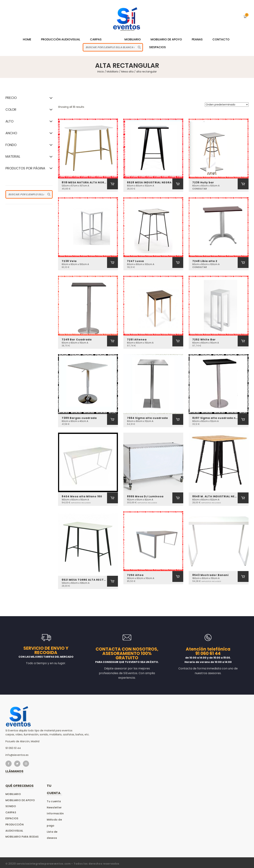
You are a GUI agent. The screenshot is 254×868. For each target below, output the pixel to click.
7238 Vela (69, 261)
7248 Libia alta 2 (205, 261)
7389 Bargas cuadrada (79, 418)
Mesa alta (127, 72)
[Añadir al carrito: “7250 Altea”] (178, 576)
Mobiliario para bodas (22, 837)
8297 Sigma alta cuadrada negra (215, 418)
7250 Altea (135, 575)
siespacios (157, 47)
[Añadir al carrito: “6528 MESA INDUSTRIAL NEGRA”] (178, 184)
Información (55, 813)
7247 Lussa (135, 261)
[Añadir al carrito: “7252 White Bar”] (243, 341)
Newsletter (54, 807)
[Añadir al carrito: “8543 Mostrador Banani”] (243, 576)
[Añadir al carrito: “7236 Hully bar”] (243, 184)
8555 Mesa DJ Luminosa (145, 496)
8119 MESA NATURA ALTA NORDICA (84, 182)
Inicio (101, 72)
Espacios (12, 818)
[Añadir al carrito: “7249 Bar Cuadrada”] (112, 341)
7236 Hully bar (203, 182)
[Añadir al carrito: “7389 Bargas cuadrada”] (112, 419)
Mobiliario (133, 39)
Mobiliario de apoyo (20, 800)
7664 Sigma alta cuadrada (147, 418)
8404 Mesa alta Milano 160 (82, 496)
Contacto (221, 39)
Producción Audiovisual (61, 39)
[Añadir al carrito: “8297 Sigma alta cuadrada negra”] (243, 419)
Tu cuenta (54, 801)
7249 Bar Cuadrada (77, 340)
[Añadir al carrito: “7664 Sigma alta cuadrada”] (178, 419)
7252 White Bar (204, 340)
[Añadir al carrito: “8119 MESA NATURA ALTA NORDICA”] (112, 184)
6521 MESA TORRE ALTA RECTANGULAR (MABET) (84, 580)
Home (27, 39)
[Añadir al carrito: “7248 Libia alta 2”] (243, 263)
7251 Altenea (137, 340)
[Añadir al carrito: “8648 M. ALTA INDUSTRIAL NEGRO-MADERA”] (243, 498)
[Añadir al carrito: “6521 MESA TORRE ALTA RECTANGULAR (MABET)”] (112, 581)
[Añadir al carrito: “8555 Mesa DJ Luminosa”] (178, 498)
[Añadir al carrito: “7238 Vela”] (112, 263)
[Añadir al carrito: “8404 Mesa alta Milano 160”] (112, 498)
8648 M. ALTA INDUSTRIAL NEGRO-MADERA (215, 496)
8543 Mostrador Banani (210, 575)
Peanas (197, 39)
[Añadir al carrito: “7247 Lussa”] (178, 263)
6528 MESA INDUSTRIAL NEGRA (149, 182)
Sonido (11, 806)
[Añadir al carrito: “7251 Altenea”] (178, 341)
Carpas (96, 39)
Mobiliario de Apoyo (166, 39)
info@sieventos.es (17, 755)
